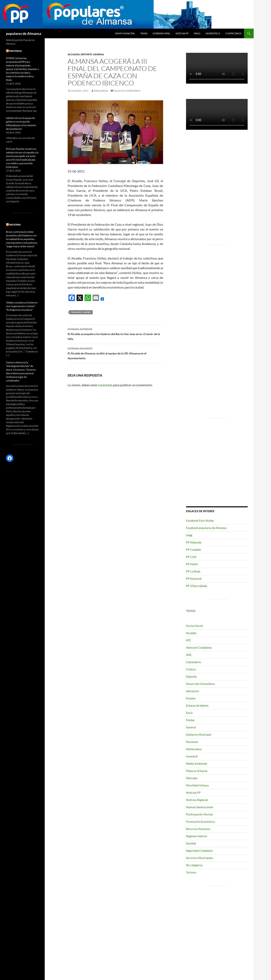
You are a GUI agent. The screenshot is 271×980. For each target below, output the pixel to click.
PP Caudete (193, 550)
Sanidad (191, 843)
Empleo (191, 698)
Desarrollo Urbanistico (200, 684)
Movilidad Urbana (197, 785)
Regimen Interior (197, 836)
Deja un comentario (127, 91)
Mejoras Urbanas (197, 771)
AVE (189, 655)
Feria (189, 713)
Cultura (191, 669)
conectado (105, 385)
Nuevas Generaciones (200, 807)
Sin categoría (194, 865)
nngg (197, 33)
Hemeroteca (213, 33)
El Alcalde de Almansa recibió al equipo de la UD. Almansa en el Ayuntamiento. (115, 353)
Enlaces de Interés (197, 705)
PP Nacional (194, 579)
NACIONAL (15, 225)
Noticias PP (182, 33)
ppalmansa (101, 91)
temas (144, 33)
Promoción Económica (200, 822)
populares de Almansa (24, 33)
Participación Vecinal (199, 814)
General (99, 54)
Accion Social (194, 626)
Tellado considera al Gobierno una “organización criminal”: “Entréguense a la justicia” (22, 306)
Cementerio (193, 662)
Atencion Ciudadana (199, 647)
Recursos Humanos (198, 829)
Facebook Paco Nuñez (200, 521)
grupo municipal (125, 33)
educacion (192, 691)
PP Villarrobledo (197, 586)
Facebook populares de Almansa (206, 528)
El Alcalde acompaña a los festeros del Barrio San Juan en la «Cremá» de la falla (115, 334)
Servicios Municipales (200, 858)
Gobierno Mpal (161, 33)
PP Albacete (194, 542)
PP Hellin (192, 564)
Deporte (86, 54)
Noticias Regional (197, 800)
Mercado (192, 778)
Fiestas (190, 720)
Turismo (191, 872)
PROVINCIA (16, 51)
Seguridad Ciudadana (199, 851)
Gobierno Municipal (199, 734)
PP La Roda (193, 571)
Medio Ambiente (197, 764)
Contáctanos (233, 33)
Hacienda (192, 742)
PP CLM (191, 557)
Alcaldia (74, 54)
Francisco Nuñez (81, 312)
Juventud (192, 756)
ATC (189, 640)
